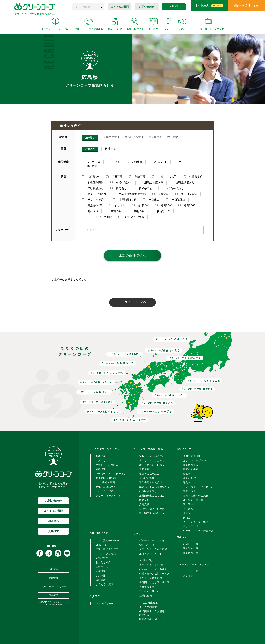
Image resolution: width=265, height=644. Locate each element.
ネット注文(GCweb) (107, 540)
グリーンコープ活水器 (196, 522)
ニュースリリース (193, 571)
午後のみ (136, 211)
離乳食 (187, 482)
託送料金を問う (148, 491)
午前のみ (113, 211)
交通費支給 (193, 177)
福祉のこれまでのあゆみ (153, 569)
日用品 (187, 518)
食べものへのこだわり (152, 460)
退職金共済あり (182, 183)
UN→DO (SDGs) (106, 491)
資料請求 (53, 531)
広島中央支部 (111, 137)
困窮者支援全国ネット (152, 619)
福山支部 (173, 137)
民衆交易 (144, 500)
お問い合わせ (53, 501)
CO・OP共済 (147, 545)
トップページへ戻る (132, 302)
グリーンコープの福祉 (152, 565)
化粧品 (187, 513)
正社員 (113, 162)
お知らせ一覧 (191, 544)
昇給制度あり (93, 188)
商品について (184, 449)
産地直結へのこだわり (152, 465)
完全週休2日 (92, 206)
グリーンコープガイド (108, 496)
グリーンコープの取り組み (148, 449)
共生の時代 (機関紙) (107, 478)
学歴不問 (114, 177)
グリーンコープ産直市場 (153, 549)
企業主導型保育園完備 (129, 194)
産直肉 (187, 474)
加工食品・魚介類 (193, 500)
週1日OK (140, 206)
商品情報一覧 (191, 553)
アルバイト (158, 162)
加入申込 (53, 521)
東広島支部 (155, 137)
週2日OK (163, 206)
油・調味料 (189, 504)
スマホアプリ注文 (106, 554)
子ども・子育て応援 (151, 578)
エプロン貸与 (186, 194)
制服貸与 (161, 194)
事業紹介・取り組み (107, 465)
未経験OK (91, 177)
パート (180, 162)
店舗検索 (101, 571)
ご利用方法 (102, 567)
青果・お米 (189, 491)
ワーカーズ (91, 162)
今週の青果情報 (192, 456)
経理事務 (110, 149)
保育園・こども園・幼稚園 (154, 582)
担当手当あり (173, 188)
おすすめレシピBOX (195, 460)
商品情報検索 (191, 465)
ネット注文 (209, 5)
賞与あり (118, 188)
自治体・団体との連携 (152, 509)
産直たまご (189, 478)
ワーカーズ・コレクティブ (111, 474)
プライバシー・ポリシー (53, 586)
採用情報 (174, 6)
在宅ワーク (161, 211)
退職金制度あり (151, 183)
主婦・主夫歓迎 (164, 177)
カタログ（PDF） (106, 603)
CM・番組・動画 (105, 482)
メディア (188, 576)
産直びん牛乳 (191, 469)
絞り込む (90, 138)
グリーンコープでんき (152, 540)
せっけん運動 (147, 478)
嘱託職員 (90, 166)
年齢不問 (137, 177)
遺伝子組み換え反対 (151, 482)
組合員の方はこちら (246, 5)
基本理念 (101, 456)
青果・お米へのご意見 (196, 496)
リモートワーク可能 (97, 217)
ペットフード (191, 526)
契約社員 (134, 162)
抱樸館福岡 (146, 596)
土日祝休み (176, 200)
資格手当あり (144, 188)
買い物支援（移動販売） (153, 513)
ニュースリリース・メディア (193, 564)
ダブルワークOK (131, 217)
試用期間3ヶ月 (125, 200)
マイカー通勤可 (94, 194)
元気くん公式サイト (107, 487)
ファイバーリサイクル (152, 591)
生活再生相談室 (148, 607)
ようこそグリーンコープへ (104, 449)
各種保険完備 (93, 183)
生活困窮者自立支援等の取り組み (153, 613)
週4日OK (90, 211)
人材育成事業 (147, 587)
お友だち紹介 (103, 562)
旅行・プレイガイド (151, 554)
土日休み (151, 200)
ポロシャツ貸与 (94, 200)
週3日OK (187, 206)
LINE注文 (101, 545)
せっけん (188, 509)
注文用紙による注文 (107, 549)
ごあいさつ (102, 460)
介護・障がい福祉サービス (154, 574)
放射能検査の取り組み (152, 496)
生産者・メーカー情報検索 (198, 531)
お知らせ (182, 537)
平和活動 (144, 469)
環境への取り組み (149, 474)
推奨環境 (53, 595)
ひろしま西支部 (134, 137)
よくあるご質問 (120, 7)
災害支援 (144, 504)
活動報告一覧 (191, 548)
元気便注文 (102, 558)
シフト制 (117, 206)
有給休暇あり (121, 183)
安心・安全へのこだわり (153, 456)
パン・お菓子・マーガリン (198, 487)
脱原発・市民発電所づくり (154, 487)
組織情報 (53, 578)
